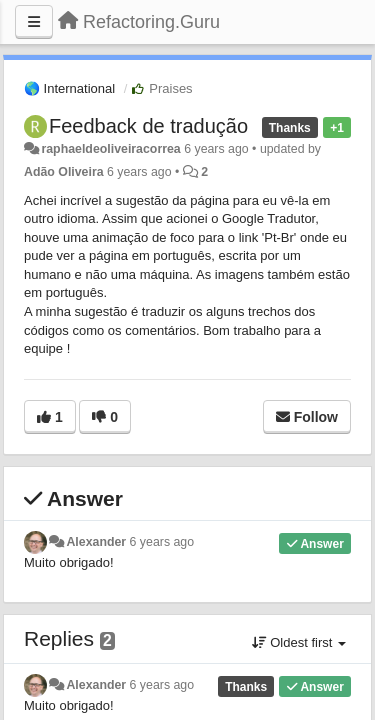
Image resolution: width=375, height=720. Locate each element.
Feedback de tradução (148, 126)
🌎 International (69, 88)
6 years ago (162, 542)
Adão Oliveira (64, 172)
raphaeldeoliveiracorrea (110, 149)
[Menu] (34, 22)
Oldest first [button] (299, 642)
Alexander (96, 542)
